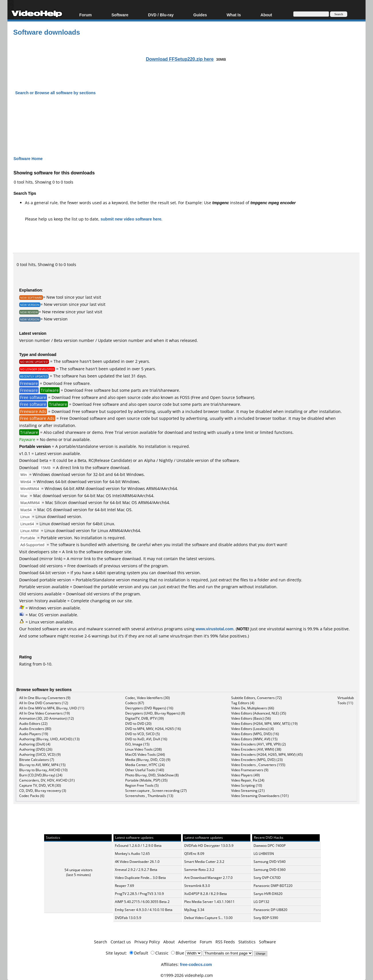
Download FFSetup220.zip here (180, 59)
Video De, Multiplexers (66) (253, 708)
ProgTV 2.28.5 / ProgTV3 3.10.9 (139, 894)
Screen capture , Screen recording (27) (156, 791)
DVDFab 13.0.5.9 (128, 918)
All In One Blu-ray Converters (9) (45, 698)
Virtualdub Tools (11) (346, 700)
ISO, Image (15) (137, 744)
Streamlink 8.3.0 (197, 886)
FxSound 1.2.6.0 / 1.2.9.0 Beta (138, 846)
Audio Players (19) (34, 734)
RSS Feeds (225, 942)
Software (120, 15)
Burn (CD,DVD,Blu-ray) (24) (41, 775)
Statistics (247, 942)
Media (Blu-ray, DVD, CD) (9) (148, 760)
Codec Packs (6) (32, 796)
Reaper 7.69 (124, 886)
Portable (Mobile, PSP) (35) (146, 780)
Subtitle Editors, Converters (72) (257, 698)
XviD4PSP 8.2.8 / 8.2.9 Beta (206, 894)
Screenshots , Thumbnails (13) (149, 796)
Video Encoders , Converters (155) (258, 765)
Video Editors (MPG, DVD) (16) (255, 734)
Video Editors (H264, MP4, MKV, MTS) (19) (264, 724)
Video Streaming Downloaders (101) (260, 796)
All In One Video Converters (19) (45, 713)
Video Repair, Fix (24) (248, 780)
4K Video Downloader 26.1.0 (137, 862)
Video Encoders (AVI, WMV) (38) (256, 749)
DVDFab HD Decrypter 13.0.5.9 (209, 846)
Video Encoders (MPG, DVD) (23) (257, 760)
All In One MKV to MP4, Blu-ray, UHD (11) (52, 708)
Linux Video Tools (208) (144, 749)
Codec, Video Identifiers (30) (148, 698)
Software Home (28, 159)
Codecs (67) (135, 703)
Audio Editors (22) (33, 724)
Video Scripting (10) (247, 785)
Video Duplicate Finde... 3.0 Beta (140, 878)
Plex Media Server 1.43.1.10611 (209, 902)
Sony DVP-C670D (267, 878)
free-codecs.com (196, 964)
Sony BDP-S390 (266, 918)
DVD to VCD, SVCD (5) (143, 734)
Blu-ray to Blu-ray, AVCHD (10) (43, 770)
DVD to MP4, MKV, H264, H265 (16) (153, 729)
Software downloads (47, 32)
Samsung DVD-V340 (270, 862)
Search (101, 942)
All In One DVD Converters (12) (44, 703)
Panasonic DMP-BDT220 (273, 886)
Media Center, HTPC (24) (145, 765)
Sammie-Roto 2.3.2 (199, 870)
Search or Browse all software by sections (55, 93)
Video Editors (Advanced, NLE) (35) (259, 713)
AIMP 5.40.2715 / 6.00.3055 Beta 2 (142, 902)
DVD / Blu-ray (161, 15)
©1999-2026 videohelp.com (187, 975)
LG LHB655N (264, 854)
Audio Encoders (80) (35, 729)
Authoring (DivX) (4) (35, 744)
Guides (200, 15)
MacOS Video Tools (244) (145, 754)
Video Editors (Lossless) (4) (253, 729)
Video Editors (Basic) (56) (251, 718)
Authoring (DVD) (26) (36, 749)
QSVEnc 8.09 (194, 854)
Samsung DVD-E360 (270, 870)
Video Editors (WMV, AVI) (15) (254, 739)
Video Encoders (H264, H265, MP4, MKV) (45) (267, 754)
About (266, 15)
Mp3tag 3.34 (194, 910)
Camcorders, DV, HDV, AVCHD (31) (47, 780)
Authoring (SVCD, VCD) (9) (40, 754)
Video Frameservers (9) (250, 770)
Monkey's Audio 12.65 (132, 854)
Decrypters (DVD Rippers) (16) (149, 708)
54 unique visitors (78, 870)
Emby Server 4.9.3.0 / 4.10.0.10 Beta (144, 910)
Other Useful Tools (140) (145, 770)
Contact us (121, 942)
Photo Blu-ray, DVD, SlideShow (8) (152, 775)
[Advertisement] (186, 121)
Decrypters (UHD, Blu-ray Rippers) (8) (155, 713)
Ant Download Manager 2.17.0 (208, 878)
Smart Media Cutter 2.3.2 (204, 862)
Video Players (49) (246, 775)
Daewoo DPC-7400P (270, 846)
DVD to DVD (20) (138, 724)
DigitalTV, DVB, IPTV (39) (145, 718)
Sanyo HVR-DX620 (268, 894)
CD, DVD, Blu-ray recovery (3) (43, 791)
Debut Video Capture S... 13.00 (208, 918)
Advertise (187, 942)
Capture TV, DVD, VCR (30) (40, 785)
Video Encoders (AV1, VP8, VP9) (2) (259, 744)
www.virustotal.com (215, 629)
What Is (234, 15)
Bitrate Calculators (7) (37, 760)
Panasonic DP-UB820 (270, 910)
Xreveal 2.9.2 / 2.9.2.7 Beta (136, 870)
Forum (86, 15)
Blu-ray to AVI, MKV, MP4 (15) (42, 765)
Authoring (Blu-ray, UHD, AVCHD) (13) (49, 739)
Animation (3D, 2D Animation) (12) (47, 718)
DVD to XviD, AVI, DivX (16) (146, 739)
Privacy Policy (147, 942)
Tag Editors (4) (243, 703)
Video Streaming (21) (248, 791)
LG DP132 (261, 902)
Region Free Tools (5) (142, 785)
